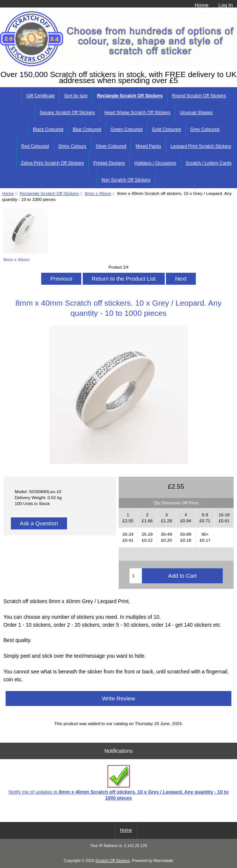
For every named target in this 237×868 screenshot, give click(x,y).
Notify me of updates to (119, 783)
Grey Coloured (205, 129)
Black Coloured (48, 129)
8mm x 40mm (98, 193)
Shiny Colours (72, 146)
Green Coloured (126, 129)
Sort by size (76, 96)
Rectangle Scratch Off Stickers (49, 193)
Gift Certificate (40, 96)
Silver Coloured (111, 146)
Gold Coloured (166, 129)
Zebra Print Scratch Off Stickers (53, 163)
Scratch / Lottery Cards (209, 163)
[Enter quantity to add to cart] (136, 576)
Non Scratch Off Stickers (126, 180)
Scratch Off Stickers (113, 861)
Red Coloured (35, 146)
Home (202, 5)
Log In (226, 5)
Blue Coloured (87, 129)
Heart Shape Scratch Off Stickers (138, 113)
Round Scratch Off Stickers (199, 96)
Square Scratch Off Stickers (67, 113)
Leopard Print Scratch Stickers (201, 146)
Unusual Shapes (196, 113)
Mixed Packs (148, 146)
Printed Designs (109, 163)
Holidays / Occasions (155, 163)
